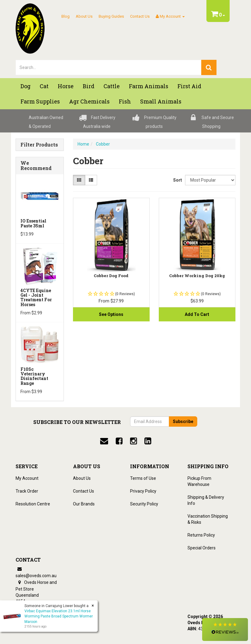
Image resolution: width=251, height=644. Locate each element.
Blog (65, 16)
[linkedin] (148, 441)
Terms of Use (143, 478)
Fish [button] (125, 101)
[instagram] (133, 441)
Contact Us (140, 16)
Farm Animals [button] (149, 86)
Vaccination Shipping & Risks (208, 519)
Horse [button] (66, 86)
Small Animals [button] (161, 101)
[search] (209, 67)
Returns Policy (201, 535)
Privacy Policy (143, 491)
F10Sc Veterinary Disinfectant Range (34, 376)
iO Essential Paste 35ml (33, 223)
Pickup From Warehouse (199, 481)
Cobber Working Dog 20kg (197, 276)
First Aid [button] (189, 86)
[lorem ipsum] (109, 67)
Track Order (27, 491)
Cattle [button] (112, 86)
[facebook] (119, 441)
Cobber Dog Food (111, 276)
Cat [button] (44, 86)
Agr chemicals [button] (89, 101)
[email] (104, 441)
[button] (225, 630)
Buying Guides (111, 16)
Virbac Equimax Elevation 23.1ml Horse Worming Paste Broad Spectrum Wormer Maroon (59, 616)
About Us (84, 16)
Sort (177, 180)
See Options (111, 314)
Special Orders (202, 548)
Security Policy (144, 504)
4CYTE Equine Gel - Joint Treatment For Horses (36, 297)
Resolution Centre (33, 504)
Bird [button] (89, 86)
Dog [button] (25, 86)
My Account (27, 478)
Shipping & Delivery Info (206, 500)
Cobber (103, 144)
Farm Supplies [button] (40, 101)
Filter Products (39, 145)
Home (83, 144)
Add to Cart (197, 314)
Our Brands (84, 504)
